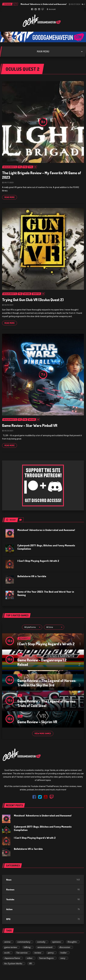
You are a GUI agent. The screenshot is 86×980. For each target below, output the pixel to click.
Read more (10, 197)
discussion (65, 947)
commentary (24, 942)
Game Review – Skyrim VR (37, 722)
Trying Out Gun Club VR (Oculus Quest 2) (33, 300)
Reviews (10, 890)
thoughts (72, 942)
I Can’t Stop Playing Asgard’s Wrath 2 (38, 561)
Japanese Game (12, 958)
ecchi (7, 953)
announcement (45, 947)
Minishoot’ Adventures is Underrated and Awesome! (44, 4)
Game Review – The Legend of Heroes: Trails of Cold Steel (47, 703)
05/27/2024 (76, 4)
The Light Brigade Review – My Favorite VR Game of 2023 (42, 175)
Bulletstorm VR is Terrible (32, 576)
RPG (8, 919)
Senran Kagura (46, 958)
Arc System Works (13, 963)
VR (30, 963)
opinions (56, 942)
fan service (22, 953)
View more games (43, 733)
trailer (64, 953)
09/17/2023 (9, 183)
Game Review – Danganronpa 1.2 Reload (42, 662)
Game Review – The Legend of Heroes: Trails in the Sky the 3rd (47, 683)
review (38, 953)
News (9, 880)
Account (52, 9)
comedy (41, 942)
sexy (63, 958)
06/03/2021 (9, 305)
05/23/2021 (9, 431)
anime (7, 942)
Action (9, 909)
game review (11, 947)
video (30, 958)
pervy (51, 953)
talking (27, 947)
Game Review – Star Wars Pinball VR (30, 425)
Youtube (10, 899)
